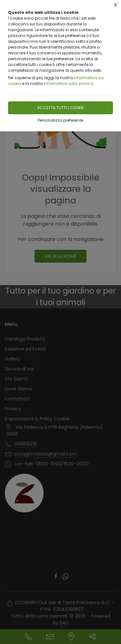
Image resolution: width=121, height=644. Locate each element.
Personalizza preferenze (60, 120)
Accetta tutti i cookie (61, 108)
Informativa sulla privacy (69, 84)
